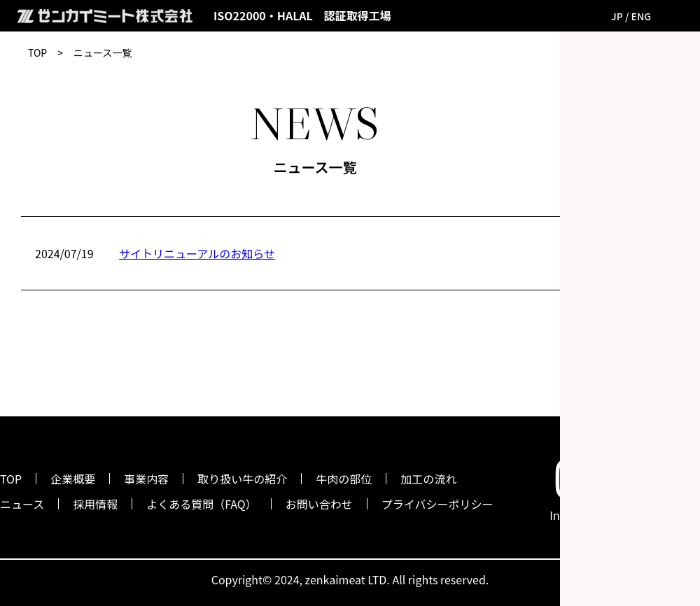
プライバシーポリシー (437, 504)
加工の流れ (428, 479)
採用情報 (95, 504)
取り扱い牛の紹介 (242, 479)
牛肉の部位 (344, 479)
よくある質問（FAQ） (202, 504)
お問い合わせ (319, 504)
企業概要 (73, 479)
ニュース (22, 504)
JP (617, 16)
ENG (642, 16)
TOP (37, 52)
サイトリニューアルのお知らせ (197, 253)
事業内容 (146, 479)
